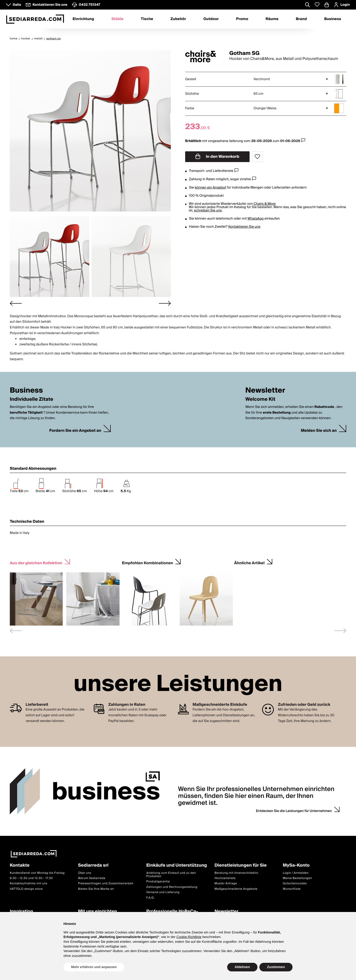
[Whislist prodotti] (317, 5)
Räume (272, 19)
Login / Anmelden (296, 873)
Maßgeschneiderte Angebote (236, 889)
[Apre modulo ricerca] (308, 5)
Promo (242, 19)
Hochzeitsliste (225, 878)
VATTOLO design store (26, 889)
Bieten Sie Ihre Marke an (96, 889)
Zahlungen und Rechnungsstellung (172, 887)
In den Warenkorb (217, 157)
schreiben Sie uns (208, 211)
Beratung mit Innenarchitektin (236, 873)
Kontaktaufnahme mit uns (29, 884)
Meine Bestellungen (297, 878)
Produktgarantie (158, 882)
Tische (147, 19)
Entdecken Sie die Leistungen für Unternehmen (294, 811)
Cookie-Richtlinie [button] (189, 937)
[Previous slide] (16, 631)
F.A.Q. (150, 898)
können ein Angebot (210, 188)
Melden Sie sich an (319, 431)
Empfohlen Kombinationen (147, 562)
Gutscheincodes (295, 884)
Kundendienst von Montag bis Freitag (37, 873)
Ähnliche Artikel (249, 562)
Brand (301, 19)
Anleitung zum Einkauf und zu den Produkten (171, 875)
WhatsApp (256, 219)
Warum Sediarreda (92, 878)
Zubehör (178, 19)
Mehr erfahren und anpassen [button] (94, 967)
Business (333, 19)
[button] (50, 257)
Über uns (85, 873)
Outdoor (211, 19)
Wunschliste (292, 889)
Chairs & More (265, 204)
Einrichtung (83, 19)
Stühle (117, 19)
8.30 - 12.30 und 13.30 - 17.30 (31, 878)
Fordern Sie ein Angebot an (75, 431)
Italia (17, 5)
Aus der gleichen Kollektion (36, 562)
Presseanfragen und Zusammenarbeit (106, 884)
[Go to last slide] (16, 303)
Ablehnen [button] (242, 967)
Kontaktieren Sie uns (244, 227)
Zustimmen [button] (276, 967)
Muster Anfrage (226, 884)
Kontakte (20, 866)
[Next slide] (165, 303)
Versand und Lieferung (163, 892)
